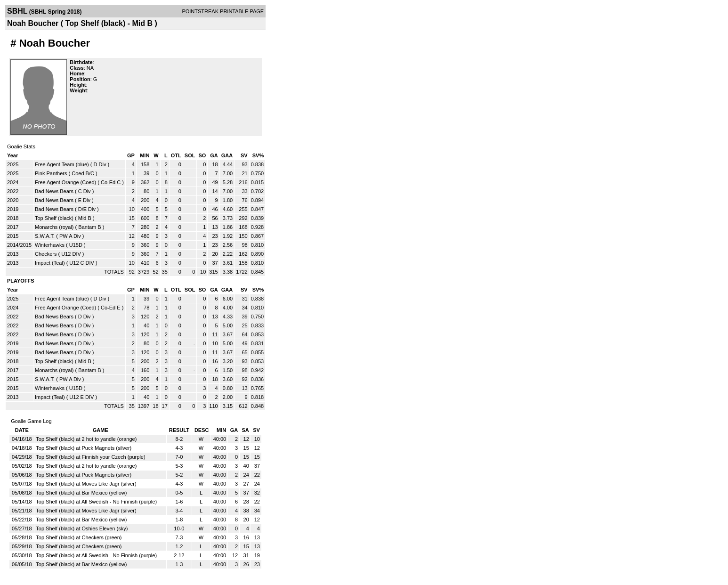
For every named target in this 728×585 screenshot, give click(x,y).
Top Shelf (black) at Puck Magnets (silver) (84, 448)
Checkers (46, 254)
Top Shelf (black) (54, 218)
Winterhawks (50, 245)
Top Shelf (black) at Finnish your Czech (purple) (90, 457)
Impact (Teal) (50, 263)
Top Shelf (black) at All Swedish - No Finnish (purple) (96, 502)
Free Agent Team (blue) (62, 164)
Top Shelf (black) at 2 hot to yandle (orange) (86, 439)
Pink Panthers (51, 173)
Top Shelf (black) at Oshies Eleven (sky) (82, 528)
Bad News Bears (54, 191)
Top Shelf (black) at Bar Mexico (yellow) (81, 493)
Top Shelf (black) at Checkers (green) (79, 537)
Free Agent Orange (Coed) (65, 182)
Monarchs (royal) (54, 227)
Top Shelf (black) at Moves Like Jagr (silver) (86, 484)
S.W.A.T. (45, 236)
